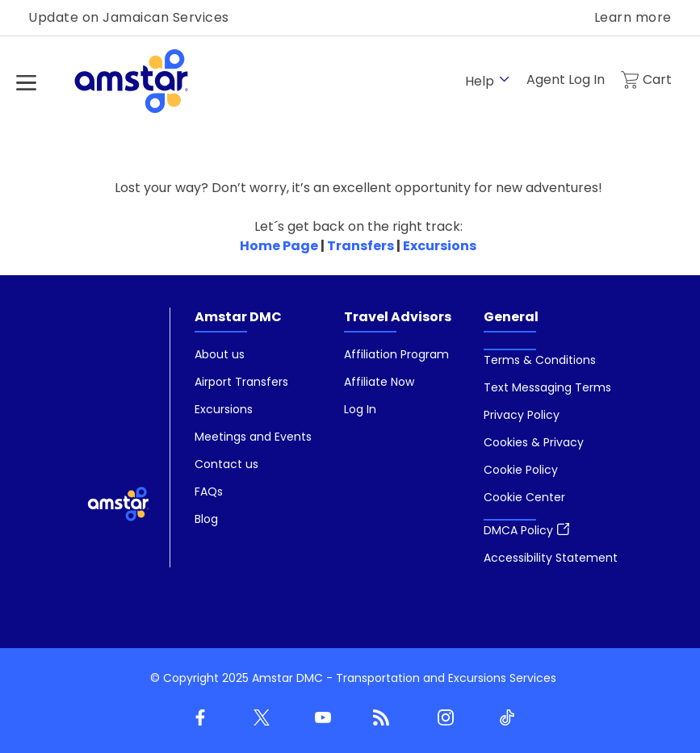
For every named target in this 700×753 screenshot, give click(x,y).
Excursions (440, 246)
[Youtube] (320, 718)
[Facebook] (197, 718)
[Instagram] (442, 718)
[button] (524, 497)
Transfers (360, 246)
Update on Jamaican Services (129, 17)
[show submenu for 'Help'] (504, 79)
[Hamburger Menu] (26, 83)
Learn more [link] (633, 17)
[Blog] (381, 718)
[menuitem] (253, 437)
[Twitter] (258, 718)
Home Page (279, 246)
